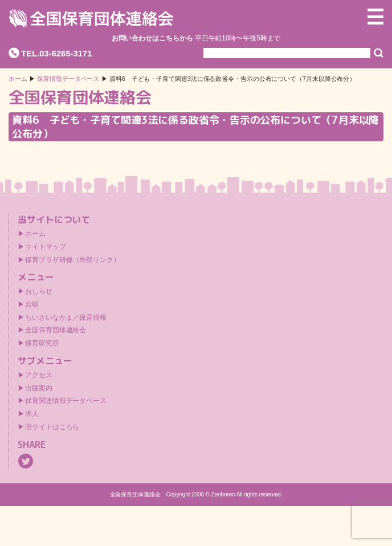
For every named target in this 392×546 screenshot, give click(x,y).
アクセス (39, 375)
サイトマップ (45, 247)
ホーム (18, 79)
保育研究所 (42, 343)
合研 (32, 304)
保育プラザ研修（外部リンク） (73, 260)
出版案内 (39, 388)
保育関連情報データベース (66, 401)
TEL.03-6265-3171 (56, 53)
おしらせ (39, 291)
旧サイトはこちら (52, 427)
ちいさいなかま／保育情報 (66, 317)
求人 (32, 414)
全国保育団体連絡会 (56, 330)
